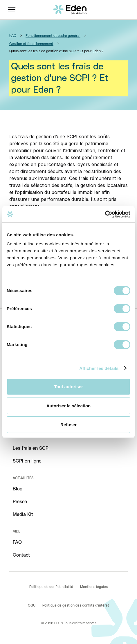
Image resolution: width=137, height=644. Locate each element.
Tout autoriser (68, 387)
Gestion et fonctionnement (31, 44)
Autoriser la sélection (69, 406)
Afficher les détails (99, 368)
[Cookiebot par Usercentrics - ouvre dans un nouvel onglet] (105, 214)
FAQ (13, 35)
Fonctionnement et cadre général (53, 36)
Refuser (68, 425)
